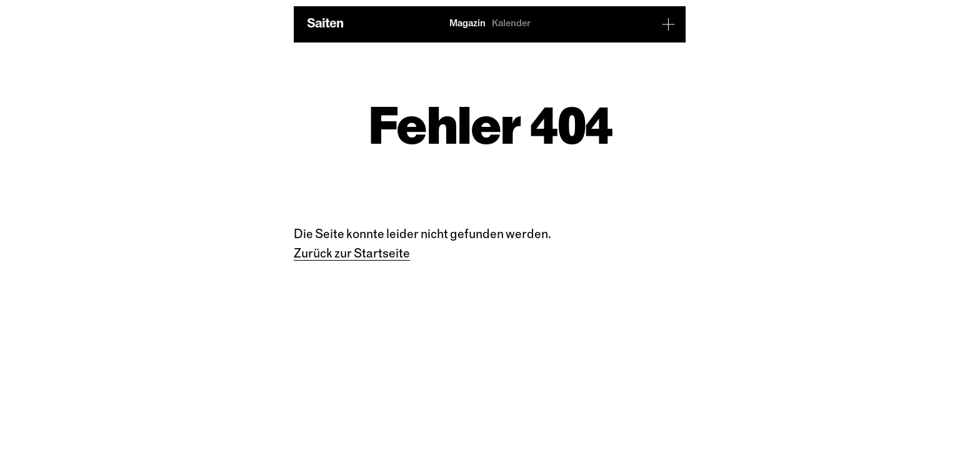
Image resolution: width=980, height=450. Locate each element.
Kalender (511, 24)
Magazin (467, 24)
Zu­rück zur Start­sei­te (352, 254)
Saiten (325, 24)
